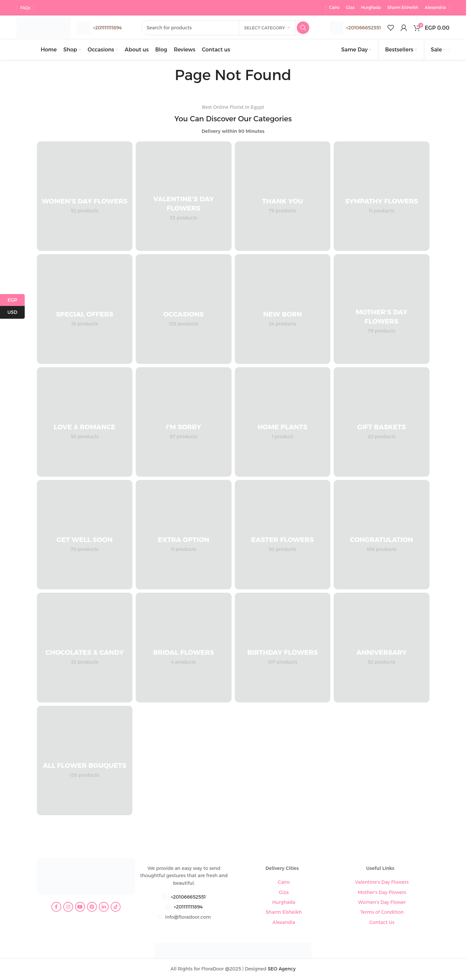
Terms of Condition (382, 913)
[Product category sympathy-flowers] (382, 197)
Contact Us (382, 923)
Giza (284, 893)
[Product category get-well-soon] (85, 536)
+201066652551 (363, 27)
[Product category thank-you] (283, 197)
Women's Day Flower (382, 903)
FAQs (25, 6)
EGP (16, 300)
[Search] (230, 27)
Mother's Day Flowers (382, 893)
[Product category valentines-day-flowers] (184, 197)
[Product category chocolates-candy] (85, 649)
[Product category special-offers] (85, 310)
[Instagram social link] (68, 908)
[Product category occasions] (184, 310)
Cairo (284, 883)
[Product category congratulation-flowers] (382, 536)
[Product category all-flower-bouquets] (85, 761)
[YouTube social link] (80, 908)
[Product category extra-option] (184, 536)
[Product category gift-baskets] (382, 423)
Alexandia (284, 923)
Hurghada (284, 903)
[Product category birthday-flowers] (283, 649)
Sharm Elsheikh (284, 913)
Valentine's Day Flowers (382, 883)
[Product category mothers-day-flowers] (382, 310)
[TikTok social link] (116, 908)
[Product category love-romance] (85, 423)
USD (16, 312)
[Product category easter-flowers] (283, 536)
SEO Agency (282, 970)
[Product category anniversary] (382, 649)
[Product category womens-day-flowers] (85, 197)
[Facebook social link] (56, 908)
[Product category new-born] (283, 310)
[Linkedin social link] (104, 908)
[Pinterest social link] (92, 908)
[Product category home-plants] (283, 423)
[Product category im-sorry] (184, 423)
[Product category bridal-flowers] (184, 649)
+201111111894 (188, 908)
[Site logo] (48, 27)
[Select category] (267, 27)
